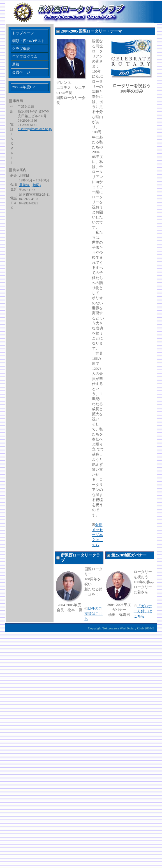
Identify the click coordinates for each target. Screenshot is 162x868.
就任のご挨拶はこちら (93, 614)
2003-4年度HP (23, 87)
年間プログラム (25, 56)
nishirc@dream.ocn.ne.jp (35, 129)
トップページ (23, 33)
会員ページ (21, 72)
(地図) (36, 185)
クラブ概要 (21, 49)
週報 (16, 64)
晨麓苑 (25, 185)
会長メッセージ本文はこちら (97, 535)
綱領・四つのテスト (28, 41)
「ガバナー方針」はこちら (143, 611)
